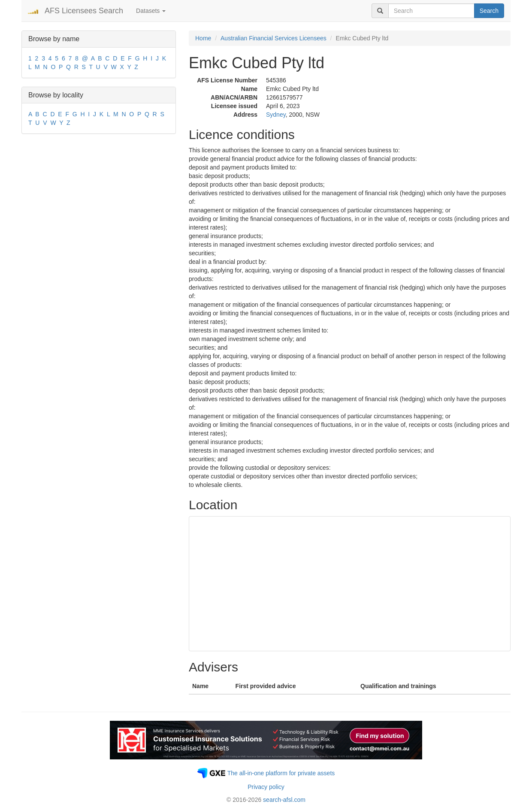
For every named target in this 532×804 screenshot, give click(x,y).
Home (203, 38)
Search (489, 11)
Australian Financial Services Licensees (274, 38)
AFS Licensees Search (84, 11)
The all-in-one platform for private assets (281, 773)
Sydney (276, 115)
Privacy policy (266, 787)
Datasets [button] (151, 11)
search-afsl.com (284, 800)
